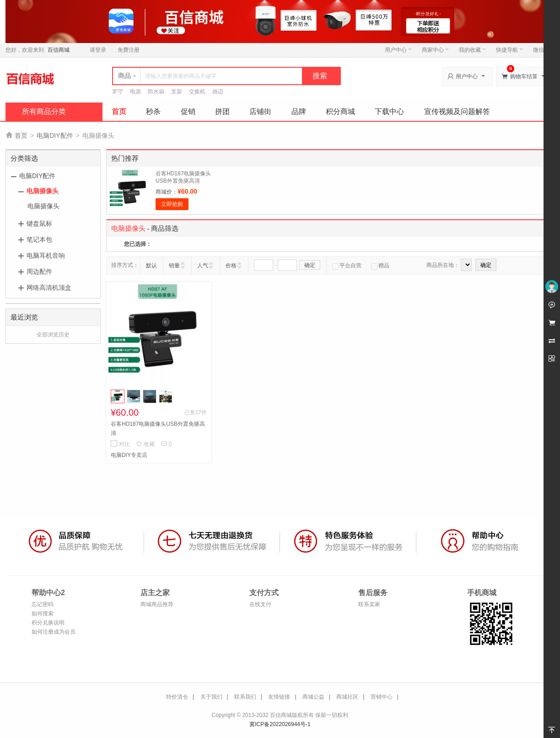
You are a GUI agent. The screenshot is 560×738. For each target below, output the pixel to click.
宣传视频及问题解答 (457, 111)
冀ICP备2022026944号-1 (280, 724)
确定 (310, 265)
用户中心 (398, 50)
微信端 (541, 50)
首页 (119, 111)
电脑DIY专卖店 (129, 455)
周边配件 (39, 271)
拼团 (222, 111)
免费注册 (129, 50)
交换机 (197, 92)
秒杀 (153, 111)
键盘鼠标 (39, 223)
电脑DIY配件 (55, 136)
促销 (188, 111)
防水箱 (156, 92)
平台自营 (347, 266)
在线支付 (260, 604)
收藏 (145, 444)
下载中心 (389, 111)
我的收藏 (472, 50)
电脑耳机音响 (46, 255)
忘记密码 (43, 604)
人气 (203, 266)
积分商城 (340, 111)
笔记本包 (39, 239)
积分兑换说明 (48, 623)
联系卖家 (369, 604)
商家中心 (435, 50)
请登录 (98, 50)
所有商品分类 (44, 111)
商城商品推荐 (157, 604)
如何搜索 (43, 613)
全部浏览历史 (53, 335)
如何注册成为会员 (54, 632)
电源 (135, 92)
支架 (177, 92)
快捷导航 (509, 50)
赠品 (380, 266)
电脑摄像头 (43, 191)
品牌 (299, 111)
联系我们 (245, 697)
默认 (151, 266)
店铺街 (260, 111)
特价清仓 (177, 697)
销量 (174, 266)
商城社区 (347, 697)
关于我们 (211, 697)
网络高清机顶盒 (49, 288)
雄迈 (218, 92)
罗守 (118, 92)
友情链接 (279, 697)
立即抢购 (172, 204)
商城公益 (313, 697)
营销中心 (382, 697)
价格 (231, 266)
